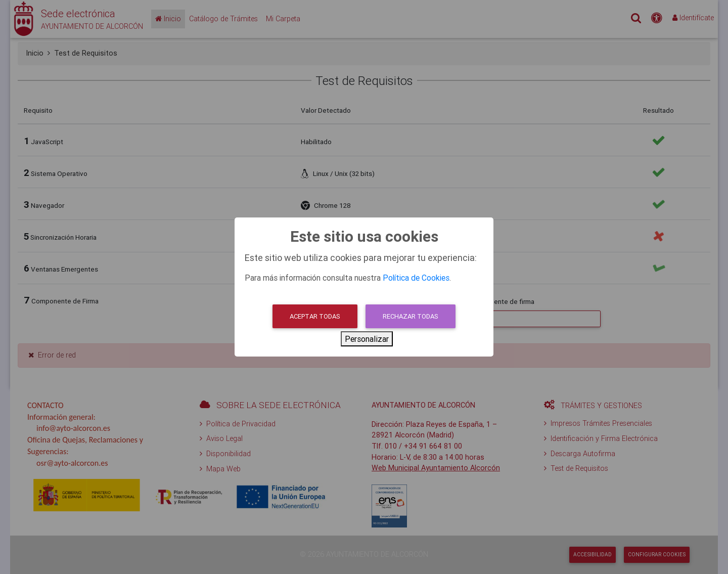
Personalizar (367, 339)
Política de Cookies (416, 278)
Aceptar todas (315, 316)
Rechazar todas (411, 316)
